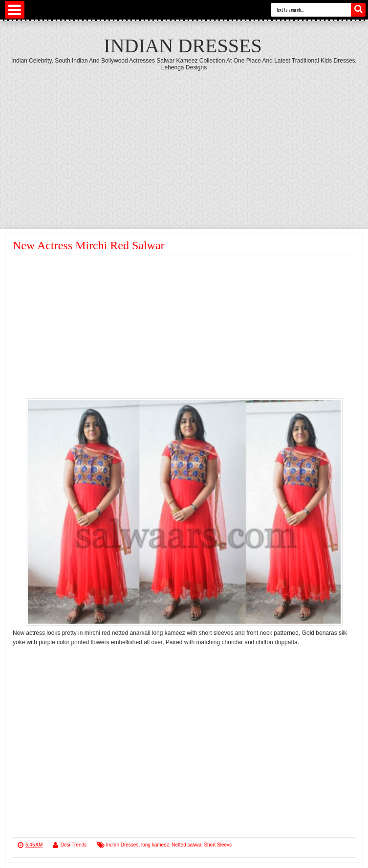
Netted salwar (186, 845)
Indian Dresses (183, 46)
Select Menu (15, 10)
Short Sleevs (218, 845)
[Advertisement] (184, 144)
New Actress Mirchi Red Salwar (89, 245)
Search (358, 10)
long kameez (155, 845)
